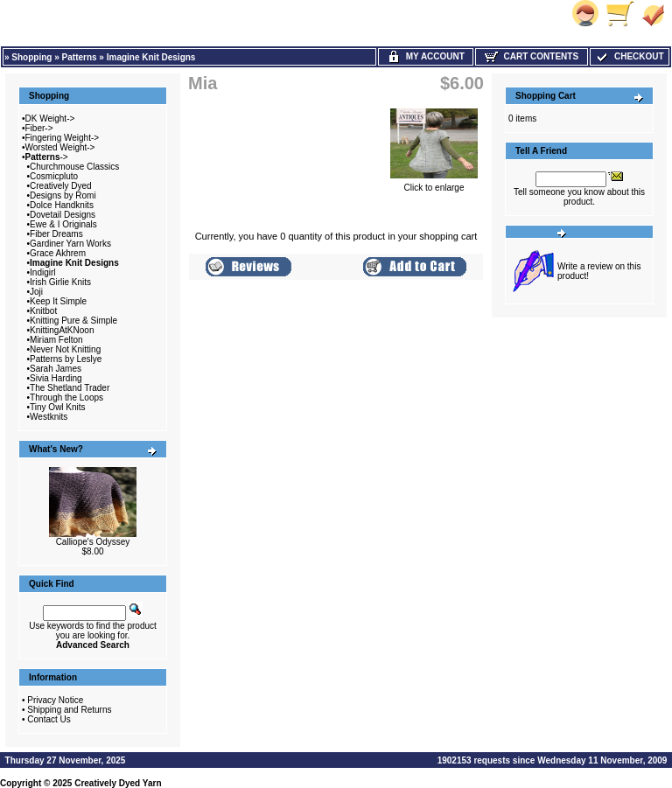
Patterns (80, 57)
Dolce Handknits (62, 205)
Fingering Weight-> (63, 138)
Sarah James (56, 369)
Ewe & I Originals (63, 224)
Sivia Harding (56, 378)
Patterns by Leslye (66, 359)
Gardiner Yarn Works (70, 244)
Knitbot (43, 311)
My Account (426, 56)
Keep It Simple (58, 301)
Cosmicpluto (54, 176)
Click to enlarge (434, 184)
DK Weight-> (50, 119)
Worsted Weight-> (60, 147)
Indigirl (42, 272)
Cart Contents (532, 56)
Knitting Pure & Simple (73, 321)
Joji (36, 292)
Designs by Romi (63, 195)
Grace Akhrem (58, 253)
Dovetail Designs (63, 215)
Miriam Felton (56, 340)
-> (47, 157)
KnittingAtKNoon (62, 330)
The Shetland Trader (70, 388)
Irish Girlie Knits (60, 282)
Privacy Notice (55, 700)
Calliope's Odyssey (93, 542)
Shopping (31, 57)
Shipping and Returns (69, 710)
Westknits (49, 417)
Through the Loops (66, 397)
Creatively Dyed (61, 186)
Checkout (629, 56)
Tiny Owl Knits (58, 407)
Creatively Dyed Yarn (118, 783)
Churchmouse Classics (74, 167)
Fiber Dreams (56, 234)
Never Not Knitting (65, 349)
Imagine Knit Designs (151, 57)
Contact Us (49, 719)
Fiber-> (39, 128)
